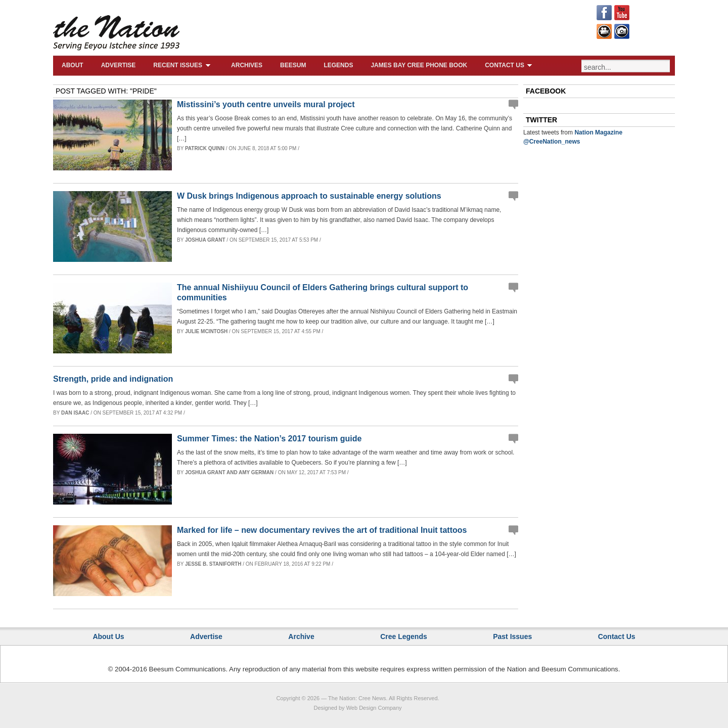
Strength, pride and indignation (113, 379)
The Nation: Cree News (357, 698)
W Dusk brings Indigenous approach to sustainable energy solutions (309, 196)
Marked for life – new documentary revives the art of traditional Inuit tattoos (322, 530)
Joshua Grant (205, 240)
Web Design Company (374, 708)
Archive (301, 636)
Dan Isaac (75, 413)
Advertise (119, 65)
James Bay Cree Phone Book (419, 65)
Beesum (293, 65)
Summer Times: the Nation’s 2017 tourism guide (269, 439)
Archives (247, 65)
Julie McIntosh (206, 331)
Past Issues (512, 636)
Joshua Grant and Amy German (229, 472)
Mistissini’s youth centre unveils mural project (266, 104)
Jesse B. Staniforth (213, 564)
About (73, 65)
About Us (108, 636)
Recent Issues (183, 65)
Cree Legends (404, 636)
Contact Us (510, 65)
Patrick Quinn (205, 148)
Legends (338, 65)
